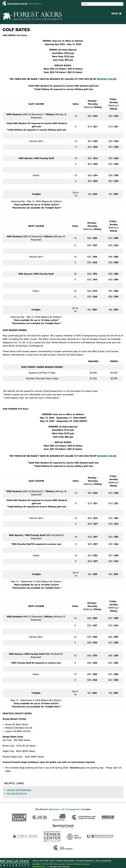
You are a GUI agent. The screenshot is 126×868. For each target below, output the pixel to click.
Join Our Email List (17, 793)
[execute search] (121, 4)
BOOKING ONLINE (107, 79)
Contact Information (65, 861)
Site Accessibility (103, 861)
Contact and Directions (19, 790)
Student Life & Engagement (66, 809)
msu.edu (61, 864)
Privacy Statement (85, 861)
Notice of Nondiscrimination (78, 864)
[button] (116, 14)
